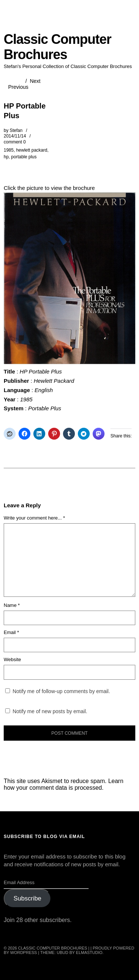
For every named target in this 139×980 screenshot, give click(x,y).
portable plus (24, 157)
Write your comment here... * (34, 518)
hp (6, 157)
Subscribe (27, 898)
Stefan (16, 130)
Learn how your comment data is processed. (64, 784)
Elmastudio (89, 952)
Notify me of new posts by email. (50, 711)
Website (12, 659)
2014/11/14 (15, 136)
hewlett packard (32, 150)
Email (11, 632)
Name (12, 605)
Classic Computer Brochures (57, 47)
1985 (9, 150)
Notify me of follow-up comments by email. (61, 691)
